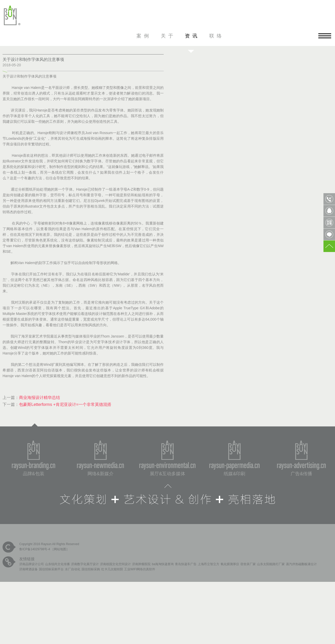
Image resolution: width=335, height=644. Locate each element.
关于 (168, 36)
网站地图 (60, 549)
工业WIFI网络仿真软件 (140, 569)
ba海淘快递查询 (163, 564)
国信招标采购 (91, 569)
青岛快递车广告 (186, 564)
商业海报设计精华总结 (40, 398)
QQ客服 (329, 211)
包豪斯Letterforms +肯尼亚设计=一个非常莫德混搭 (65, 404)
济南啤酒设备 (28, 569)
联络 (217, 36)
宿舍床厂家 (248, 564)
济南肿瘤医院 (141, 564)
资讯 (192, 36)
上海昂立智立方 (209, 564)
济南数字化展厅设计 (85, 564)
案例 (144, 36)
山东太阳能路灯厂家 (271, 564)
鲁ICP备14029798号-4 (35, 549)
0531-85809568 (329, 199)
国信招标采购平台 (51, 569)
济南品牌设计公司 (32, 564)
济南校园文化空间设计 (115, 564)
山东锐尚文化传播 (57, 564)
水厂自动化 (73, 569)
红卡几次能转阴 (112, 569)
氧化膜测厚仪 (230, 564)
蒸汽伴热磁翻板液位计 (301, 564)
